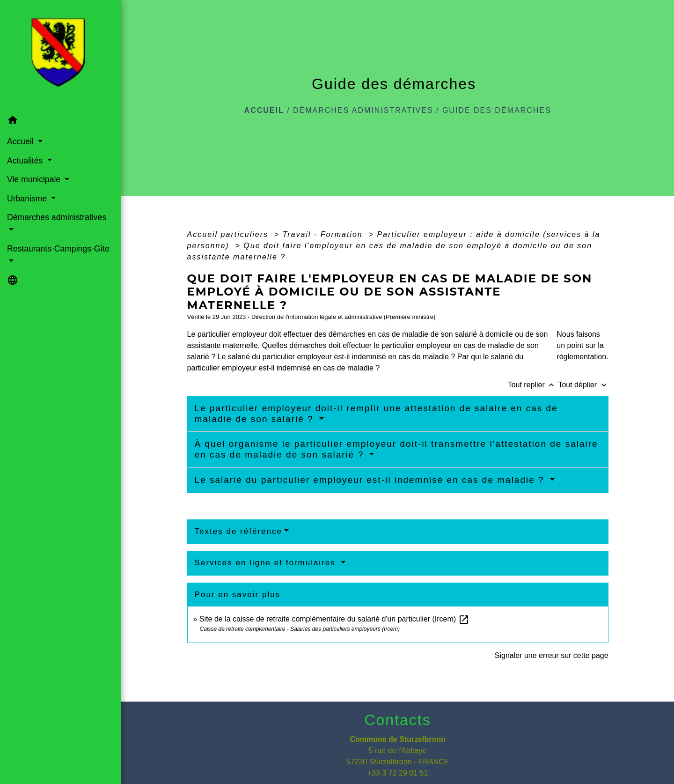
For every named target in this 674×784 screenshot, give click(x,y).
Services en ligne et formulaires (267, 563)
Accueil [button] (22, 141)
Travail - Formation (324, 234)
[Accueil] (61, 55)
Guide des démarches (497, 110)
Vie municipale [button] (35, 179)
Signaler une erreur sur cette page (552, 655)
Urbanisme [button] (28, 199)
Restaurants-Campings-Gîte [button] (58, 249)
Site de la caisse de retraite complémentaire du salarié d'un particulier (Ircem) (334, 619)
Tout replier (533, 385)
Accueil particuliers (229, 234)
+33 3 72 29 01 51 (398, 773)
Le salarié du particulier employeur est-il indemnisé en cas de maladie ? (371, 480)
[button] (61, 122)
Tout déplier (583, 385)
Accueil (264, 110)
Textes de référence (238, 531)
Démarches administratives (363, 110)
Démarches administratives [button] (57, 217)
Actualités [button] (26, 161)
